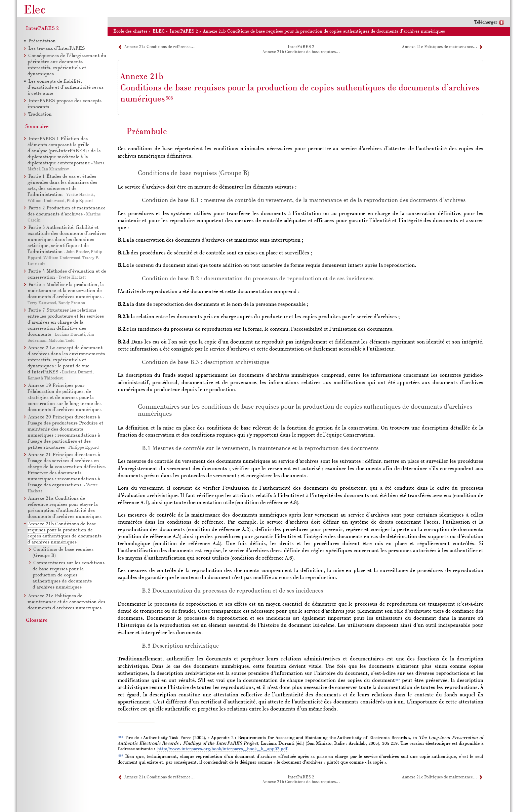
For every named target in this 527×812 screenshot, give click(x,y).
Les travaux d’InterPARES (57, 49)
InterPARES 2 (42, 29)
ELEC (159, 31)
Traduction (40, 114)
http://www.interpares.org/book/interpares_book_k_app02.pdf (222, 749)
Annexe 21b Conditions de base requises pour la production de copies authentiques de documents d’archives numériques (324, 31)
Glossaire (37, 620)
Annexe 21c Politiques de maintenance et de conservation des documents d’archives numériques (66, 602)
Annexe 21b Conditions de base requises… (301, 52)
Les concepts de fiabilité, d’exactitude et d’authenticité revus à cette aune (66, 88)
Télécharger (486, 22)
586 (169, 98)
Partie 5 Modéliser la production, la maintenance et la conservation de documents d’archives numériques (66, 291)
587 (398, 680)
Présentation (42, 41)
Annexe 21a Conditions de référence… (159, 47)
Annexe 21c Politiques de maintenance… (439, 47)
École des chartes (130, 31)
